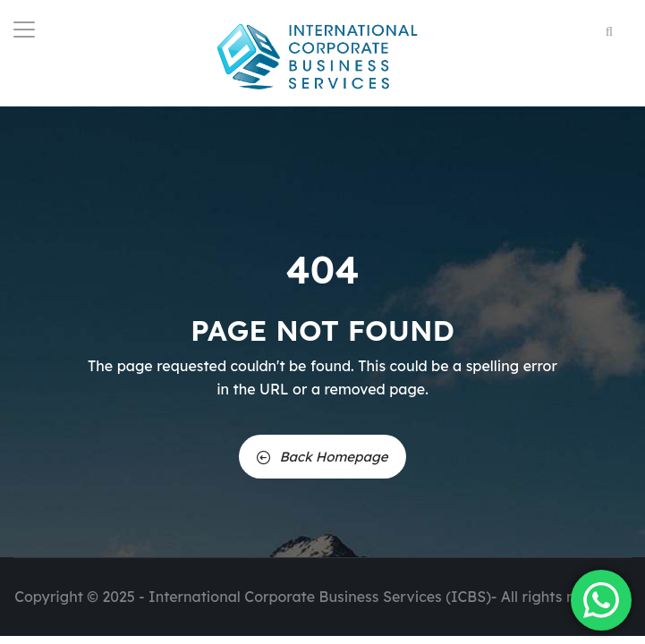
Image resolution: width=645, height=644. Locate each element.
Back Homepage (322, 457)
